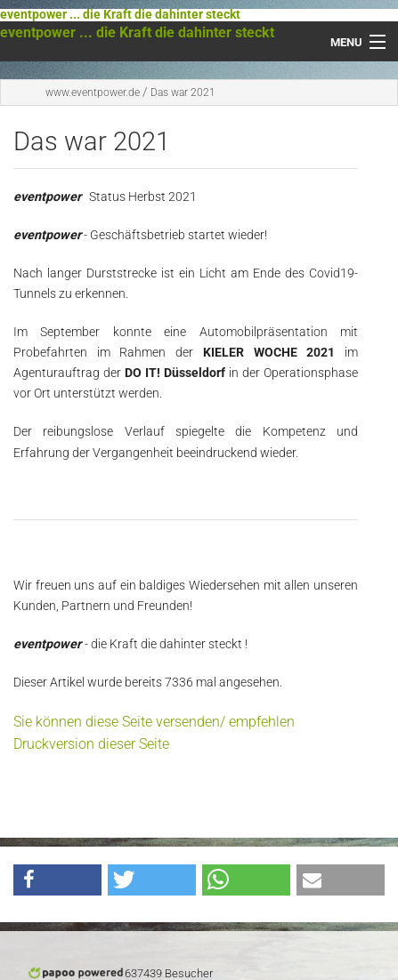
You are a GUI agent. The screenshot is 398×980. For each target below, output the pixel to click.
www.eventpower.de (93, 92)
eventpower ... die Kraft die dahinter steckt (120, 15)
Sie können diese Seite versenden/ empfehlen (154, 722)
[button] (57, 880)
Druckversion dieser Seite (91, 744)
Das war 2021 (183, 92)
